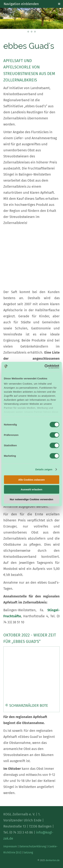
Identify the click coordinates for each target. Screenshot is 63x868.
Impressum (10, 846)
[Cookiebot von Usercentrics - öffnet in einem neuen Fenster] (45, 367)
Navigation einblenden (21, 4)
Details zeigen (44, 469)
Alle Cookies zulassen (32, 479)
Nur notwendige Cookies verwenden (31, 499)
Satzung (28, 852)
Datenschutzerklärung (33, 846)
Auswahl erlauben (31, 489)
